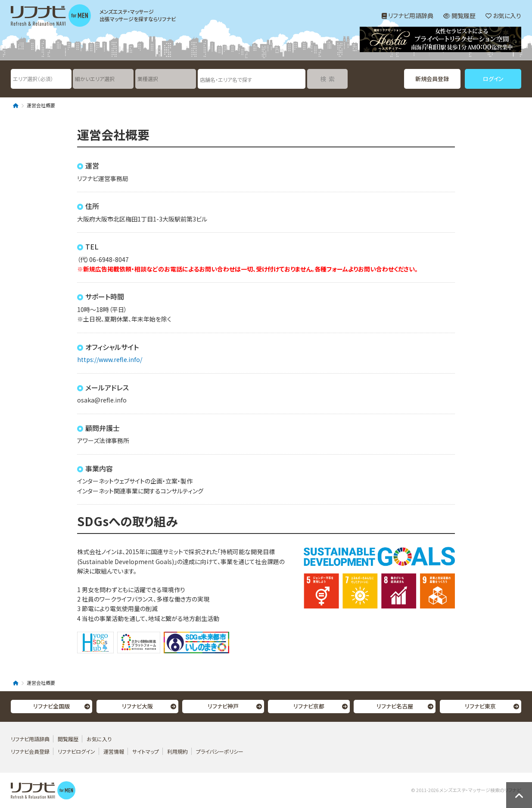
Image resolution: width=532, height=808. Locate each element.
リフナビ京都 (309, 706)
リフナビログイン (76, 751)
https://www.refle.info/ (110, 359)
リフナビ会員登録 (30, 751)
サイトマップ (146, 751)
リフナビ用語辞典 (408, 16)
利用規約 (177, 751)
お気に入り (503, 16)
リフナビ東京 (480, 706)
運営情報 (114, 751)
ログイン (493, 79)
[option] (440, 41)
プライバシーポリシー (220, 751)
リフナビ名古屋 (395, 706)
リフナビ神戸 (223, 706)
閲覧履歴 (459, 16)
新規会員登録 (432, 79)
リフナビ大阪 (137, 706)
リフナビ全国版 (51, 706)
